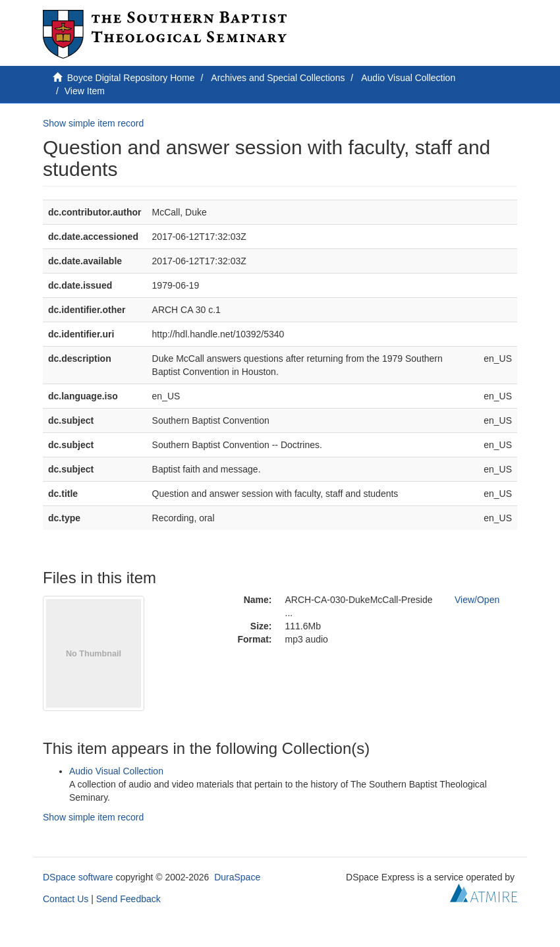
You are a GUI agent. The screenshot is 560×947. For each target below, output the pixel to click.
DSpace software (78, 877)
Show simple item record (93, 123)
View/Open (477, 600)
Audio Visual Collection (408, 78)
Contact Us (66, 899)
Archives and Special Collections (278, 78)
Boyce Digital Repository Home (131, 78)
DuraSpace (237, 877)
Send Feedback (128, 899)
